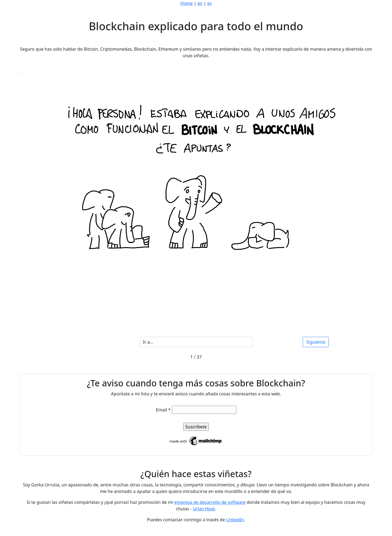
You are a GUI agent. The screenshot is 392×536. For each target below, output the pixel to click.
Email (163, 410)
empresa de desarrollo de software (210, 502)
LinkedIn (235, 520)
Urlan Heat (204, 509)
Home (186, 3)
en (200, 3)
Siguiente (316, 342)
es (209, 3)
